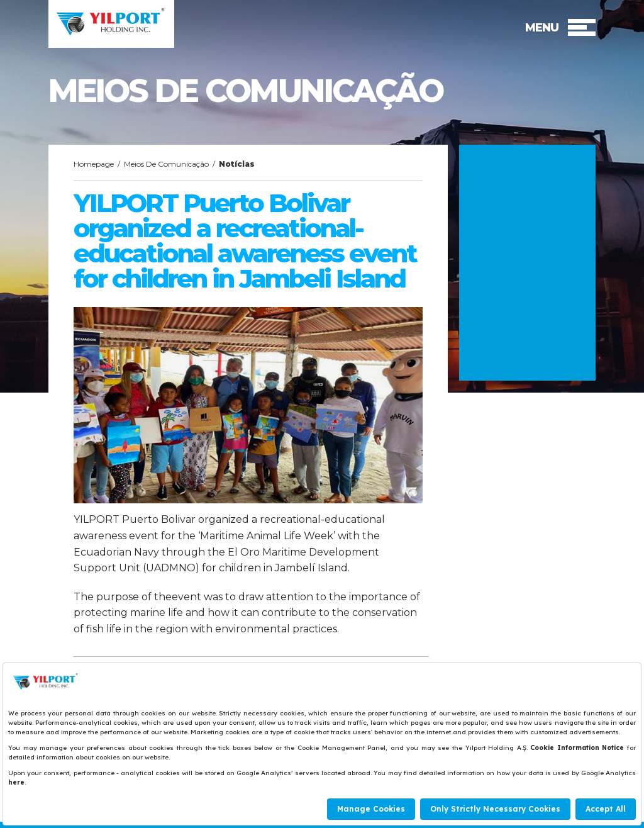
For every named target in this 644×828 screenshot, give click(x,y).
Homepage (94, 164)
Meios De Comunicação (166, 164)
